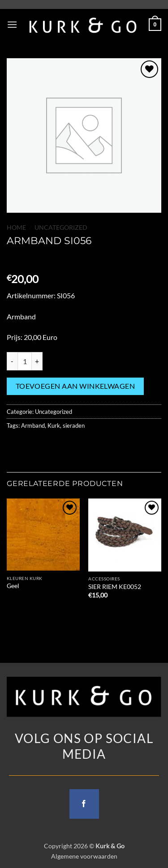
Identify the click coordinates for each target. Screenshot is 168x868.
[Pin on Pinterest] (80, 445)
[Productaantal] (25, 361)
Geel (13, 586)
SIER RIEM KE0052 (115, 587)
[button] (12, 24)
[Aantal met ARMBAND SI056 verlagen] (12, 361)
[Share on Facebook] (31, 445)
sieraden (74, 425)
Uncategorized (61, 228)
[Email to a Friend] (63, 445)
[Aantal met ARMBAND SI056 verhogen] (37, 361)
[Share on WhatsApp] (15, 445)
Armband (33, 425)
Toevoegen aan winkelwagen (75, 386)
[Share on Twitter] (47, 445)
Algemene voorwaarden (84, 856)
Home (16, 228)
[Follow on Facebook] (84, 804)
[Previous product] (15, 259)
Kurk (54, 425)
